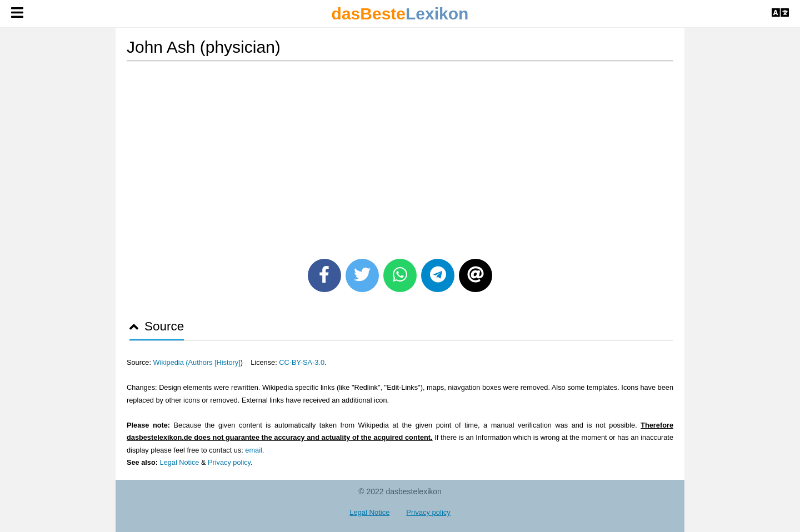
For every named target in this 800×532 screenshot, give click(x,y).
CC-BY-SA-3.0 (302, 362)
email (253, 450)
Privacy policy (229, 462)
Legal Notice (180, 462)
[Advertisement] (400, 156)
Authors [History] (214, 362)
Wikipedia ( (170, 362)
